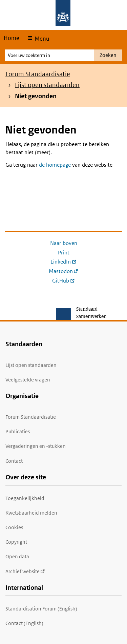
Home (12, 38)
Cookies (14, 527)
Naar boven (64, 243)
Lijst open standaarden (47, 85)
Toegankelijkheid (25, 498)
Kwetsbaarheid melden (31, 513)
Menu (41, 39)
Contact (14, 461)
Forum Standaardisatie (38, 74)
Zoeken (108, 55)
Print (64, 253)
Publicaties (18, 431)
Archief (25, 571)
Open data (17, 556)
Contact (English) (24, 623)
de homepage (55, 165)
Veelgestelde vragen (28, 380)
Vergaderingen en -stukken (36, 446)
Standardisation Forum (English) (41, 609)
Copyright (16, 542)
